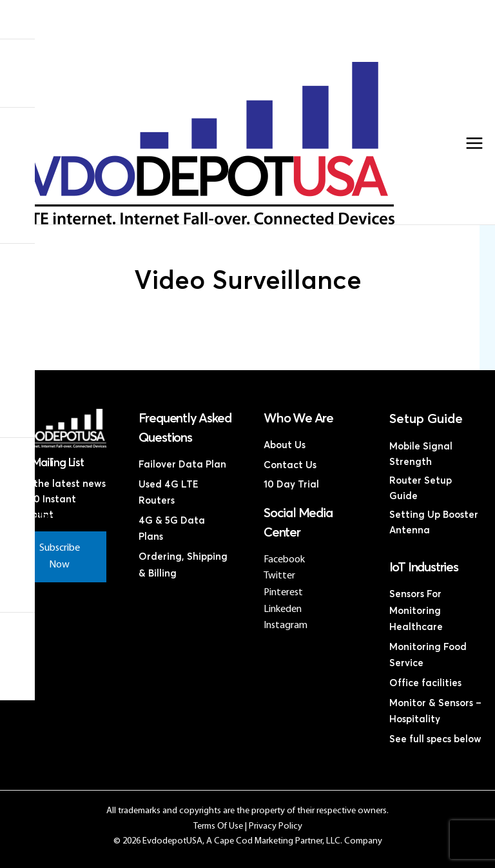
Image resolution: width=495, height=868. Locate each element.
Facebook (284, 560)
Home (241, 5)
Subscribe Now (60, 557)
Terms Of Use (218, 826)
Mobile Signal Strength (421, 454)
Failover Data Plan (182, 465)
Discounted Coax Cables (241, 46)
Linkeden (283, 609)
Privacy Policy (276, 826)
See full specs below (435, 739)
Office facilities (425, 683)
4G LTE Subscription (241, 25)
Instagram (286, 626)
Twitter (279, 576)
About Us (285, 445)
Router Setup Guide (421, 488)
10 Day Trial (291, 485)
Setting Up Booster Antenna (434, 523)
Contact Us (241, 56)
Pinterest (283, 593)
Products (241, 15)
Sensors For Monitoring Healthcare (416, 611)
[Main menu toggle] (474, 143)
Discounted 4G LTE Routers (241, 36)
